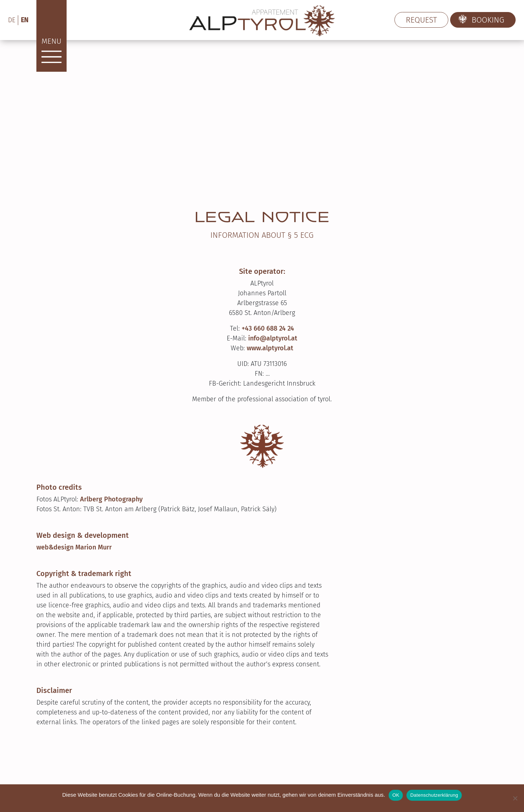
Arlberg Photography (111, 499)
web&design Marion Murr (74, 547)
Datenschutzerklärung (434, 795)
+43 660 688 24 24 (268, 328)
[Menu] (51, 36)
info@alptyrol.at (273, 338)
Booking (488, 20)
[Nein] (515, 798)
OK (396, 795)
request (421, 20)
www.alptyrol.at (270, 348)
